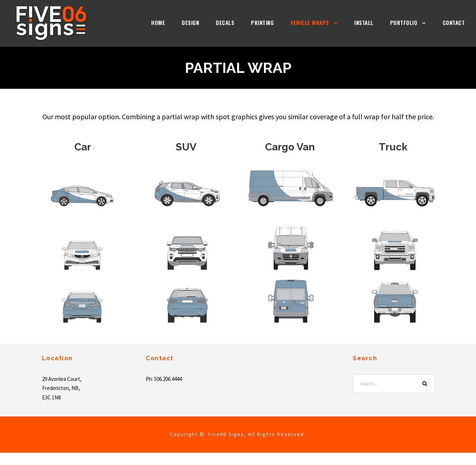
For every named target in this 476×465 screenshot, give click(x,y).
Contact (451, 23)
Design (154, 23)
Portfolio (396, 23)
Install (350, 23)
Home (117, 23)
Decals (193, 23)
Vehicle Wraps (289, 23)
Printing (235, 23)
